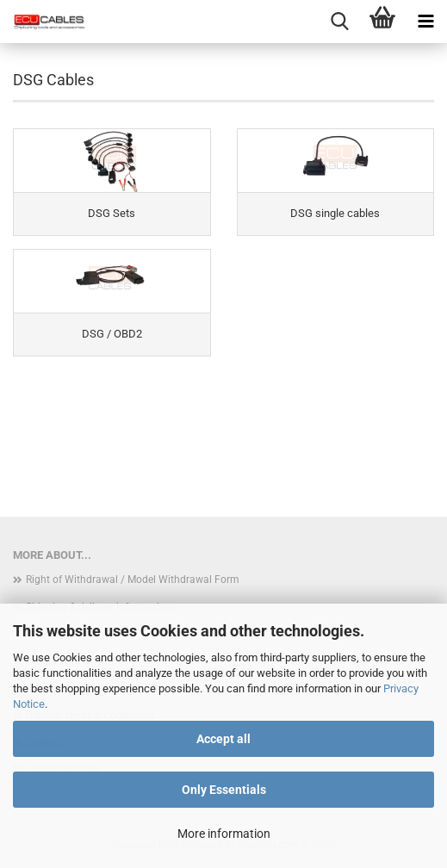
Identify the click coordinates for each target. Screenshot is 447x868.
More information (224, 834)
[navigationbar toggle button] (425, 22)
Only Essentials (224, 790)
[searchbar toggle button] (339, 22)
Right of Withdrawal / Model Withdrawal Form (133, 580)
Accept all (223, 739)
